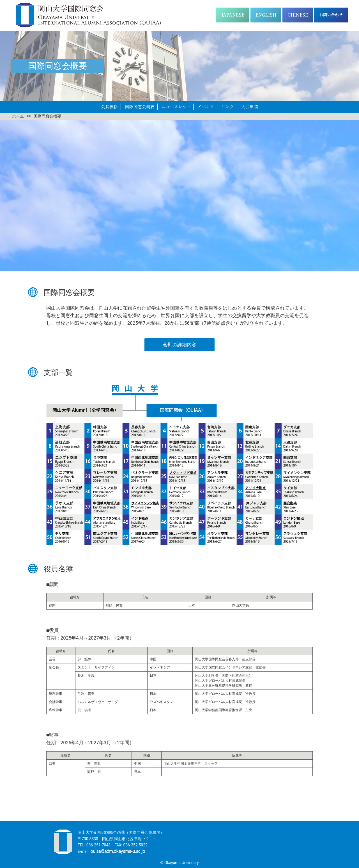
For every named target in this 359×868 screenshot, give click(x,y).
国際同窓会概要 (140, 107)
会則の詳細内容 (180, 345)
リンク (228, 107)
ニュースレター (176, 107)
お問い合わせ (331, 15)
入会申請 (250, 107)
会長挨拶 (109, 107)
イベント (206, 107)
